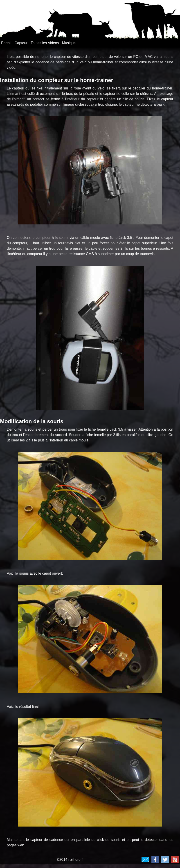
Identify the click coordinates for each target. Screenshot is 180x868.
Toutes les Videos (45, 43)
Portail (6, 43)
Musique (69, 43)
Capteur (21, 43)
